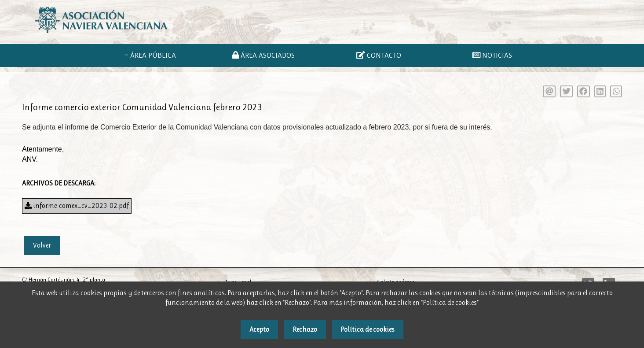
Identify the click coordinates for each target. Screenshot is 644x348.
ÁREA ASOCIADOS (265, 55)
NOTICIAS (492, 55)
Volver (42, 245)
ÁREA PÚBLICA (155, 55)
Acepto (259, 329)
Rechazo (305, 329)
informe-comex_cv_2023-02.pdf (77, 205)
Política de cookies (368, 329)
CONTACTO (379, 55)
